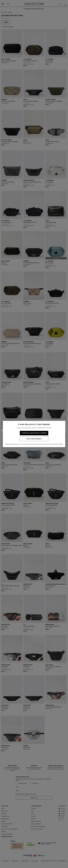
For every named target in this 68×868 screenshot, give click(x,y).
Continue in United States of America (34, 433)
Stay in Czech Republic (34, 439)
